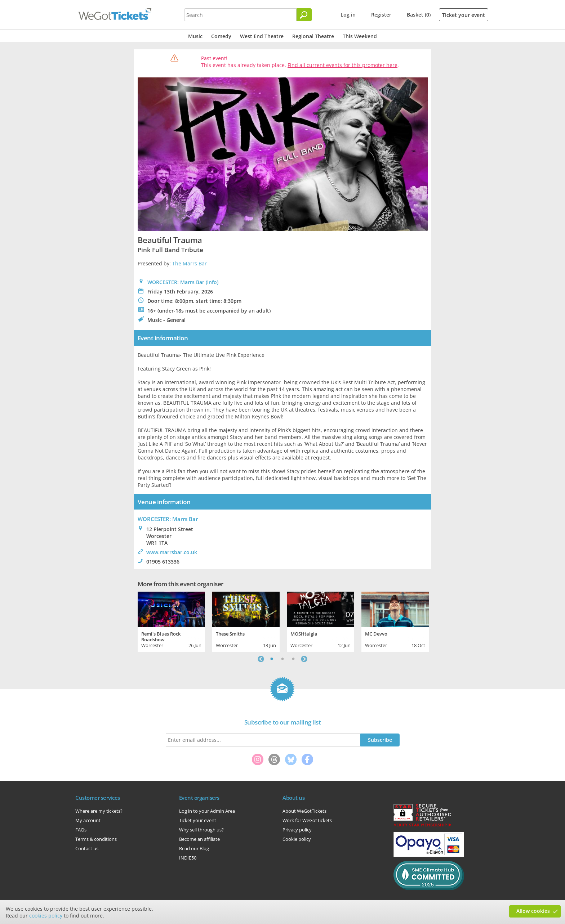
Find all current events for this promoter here (342, 65)
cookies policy (46, 916)
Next (304, 659)
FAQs (81, 830)
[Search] (304, 15)
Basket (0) (419, 15)
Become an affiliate (199, 839)
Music (195, 36)
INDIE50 (188, 858)
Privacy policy (297, 830)
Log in (348, 15)
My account (88, 820)
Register (381, 15)
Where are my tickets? (99, 811)
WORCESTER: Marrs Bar (176, 282)
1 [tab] (272, 659)
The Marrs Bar (190, 263)
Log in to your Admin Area (207, 811)
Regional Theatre (313, 36)
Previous (261, 659)
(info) (212, 282)
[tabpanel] (171, 621)
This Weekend (360, 36)
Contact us (87, 848)
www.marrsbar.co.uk (172, 552)
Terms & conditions (96, 839)
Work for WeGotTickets (307, 820)
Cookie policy (297, 839)
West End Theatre (262, 36)
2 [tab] (282, 659)
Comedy (221, 36)
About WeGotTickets (304, 811)
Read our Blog (194, 848)
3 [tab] (293, 659)
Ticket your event (464, 15)
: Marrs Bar (168, 519)
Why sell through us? (201, 830)
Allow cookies (533, 911)
